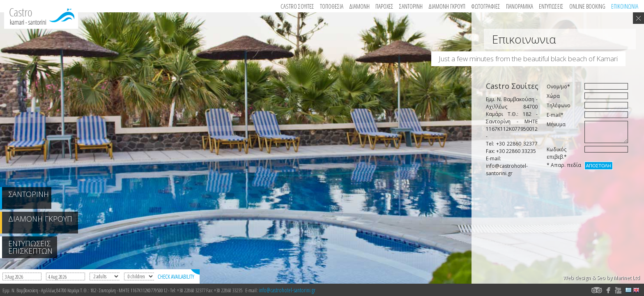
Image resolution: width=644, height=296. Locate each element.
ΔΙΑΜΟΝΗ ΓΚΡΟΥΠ (447, 6)
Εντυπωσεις (551, 6)
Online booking (587, 6)
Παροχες (384, 6)
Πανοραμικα (520, 6)
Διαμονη (359, 6)
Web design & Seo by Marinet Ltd (601, 278)
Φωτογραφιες (486, 6)
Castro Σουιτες (297, 6)
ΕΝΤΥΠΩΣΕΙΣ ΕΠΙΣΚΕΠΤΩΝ (30, 247)
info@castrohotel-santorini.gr (287, 290)
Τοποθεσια (332, 6)
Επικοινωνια (625, 6)
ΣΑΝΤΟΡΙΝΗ (411, 6)
